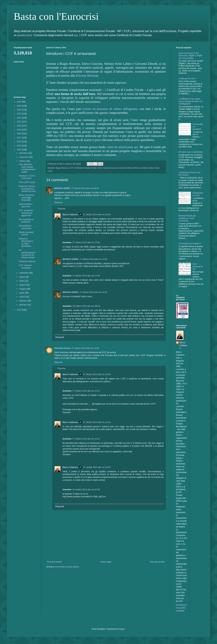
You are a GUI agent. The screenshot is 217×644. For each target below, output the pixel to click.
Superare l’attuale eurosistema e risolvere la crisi (27, 189)
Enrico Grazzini (104, 168)
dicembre (24, 153)
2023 (19, 114)
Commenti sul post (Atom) (67, 567)
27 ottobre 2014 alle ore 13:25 (93, 292)
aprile (22, 293)
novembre (24, 157)
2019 (19, 130)
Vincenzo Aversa (62, 348)
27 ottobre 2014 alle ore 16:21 (86, 439)
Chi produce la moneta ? (190, 244)
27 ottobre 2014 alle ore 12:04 (85, 348)
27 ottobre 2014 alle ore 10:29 (97, 215)
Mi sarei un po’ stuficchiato (191, 152)
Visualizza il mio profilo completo (181, 608)
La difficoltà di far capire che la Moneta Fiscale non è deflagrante (191, 101)
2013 (19, 310)
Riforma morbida (140, 168)
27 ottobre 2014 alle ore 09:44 (85, 188)
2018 (19, 134)
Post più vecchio (157, 562)
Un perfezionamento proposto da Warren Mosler (27, 254)
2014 (19, 150)
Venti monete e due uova (26, 205)
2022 (19, 118)
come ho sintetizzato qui (122, 147)
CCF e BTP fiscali (27, 182)
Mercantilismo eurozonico (25, 227)
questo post (25, 35)
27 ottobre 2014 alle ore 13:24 (97, 422)
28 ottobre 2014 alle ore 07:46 (86, 490)
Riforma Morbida (87, 76)
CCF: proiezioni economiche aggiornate (26, 213)
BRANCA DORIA (62, 188)
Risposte (61, 209)
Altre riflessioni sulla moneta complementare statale (27, 168)
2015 (19, 146)
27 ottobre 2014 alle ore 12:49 (86, 276)
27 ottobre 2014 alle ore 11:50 (86, 243)
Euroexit (115, 168)
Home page (106, 562)
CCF (71, 168)
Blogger (122, 629)
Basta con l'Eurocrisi (56, 16)
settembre (24, 273)
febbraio (23, 301)
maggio (23, 289)
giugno (23, 285)
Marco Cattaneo (70, 215)
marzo (22, 297)
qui (76, 35)
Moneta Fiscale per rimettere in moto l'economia (187, 218)
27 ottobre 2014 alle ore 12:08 (97, 374)
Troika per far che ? (187, 79)
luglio (22, 281)
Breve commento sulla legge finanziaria (27, 198)
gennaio (23, 305)
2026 (19, 102)
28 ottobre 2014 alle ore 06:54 (86, 306)
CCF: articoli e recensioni (25, 267)
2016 (19, 142)
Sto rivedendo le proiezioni (26, 221)
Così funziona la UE (198, 266)
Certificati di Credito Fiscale (85, 168)
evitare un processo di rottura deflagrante (110, 109)
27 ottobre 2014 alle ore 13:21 (86, 391)
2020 (19, 126)
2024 (19, 110)
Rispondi (58, 202)
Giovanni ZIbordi (126, 168)
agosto (23, 277)
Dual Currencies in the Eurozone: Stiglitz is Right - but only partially (191, 56)
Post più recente (54, 562)
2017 (19, 138)
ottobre (23, 161)
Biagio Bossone (62, 168)
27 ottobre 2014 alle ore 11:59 (93, 259)
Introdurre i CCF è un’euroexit (27, 177)
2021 (19, 122)
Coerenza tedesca (27, 261)
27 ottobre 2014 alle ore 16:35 (97, 467)
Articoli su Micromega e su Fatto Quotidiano (26, 242)
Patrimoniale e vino (198, 194)
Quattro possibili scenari (26, 233)
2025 (19, 106)
